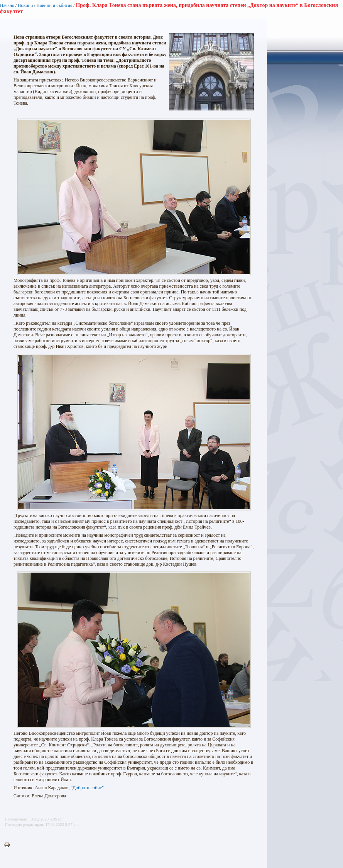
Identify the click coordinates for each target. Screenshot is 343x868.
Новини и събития (54, 5)
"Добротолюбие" (87, 788)
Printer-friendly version (9, 845)
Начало (7, 5)
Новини (25, 5)
